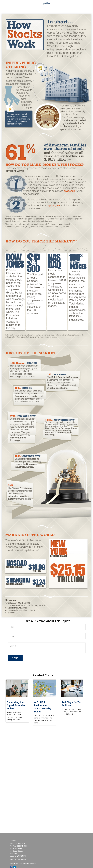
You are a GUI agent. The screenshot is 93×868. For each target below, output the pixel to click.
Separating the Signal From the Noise (16, 705)
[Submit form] (15, 658)
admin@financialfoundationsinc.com (23, 863)
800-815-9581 (22, 846)
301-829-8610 (20, 844)
